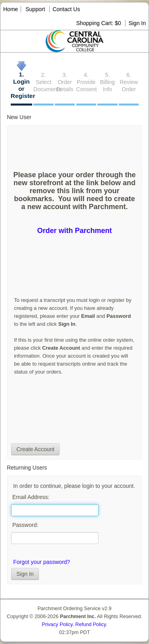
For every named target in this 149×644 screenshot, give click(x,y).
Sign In (137, 23)
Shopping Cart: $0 (100, 23)
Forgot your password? (42, 562)
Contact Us (66, 9)
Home (11, 9)
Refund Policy (91, 624)
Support (35, 9)
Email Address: (31, 497)
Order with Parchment (74, 231)
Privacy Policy (57, 624)
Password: (25, 525)
